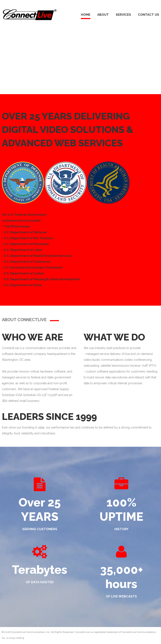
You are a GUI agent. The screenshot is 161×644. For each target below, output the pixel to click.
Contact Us (149, 15)
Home (86, 15)
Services (123, 15)
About (103, 15)
